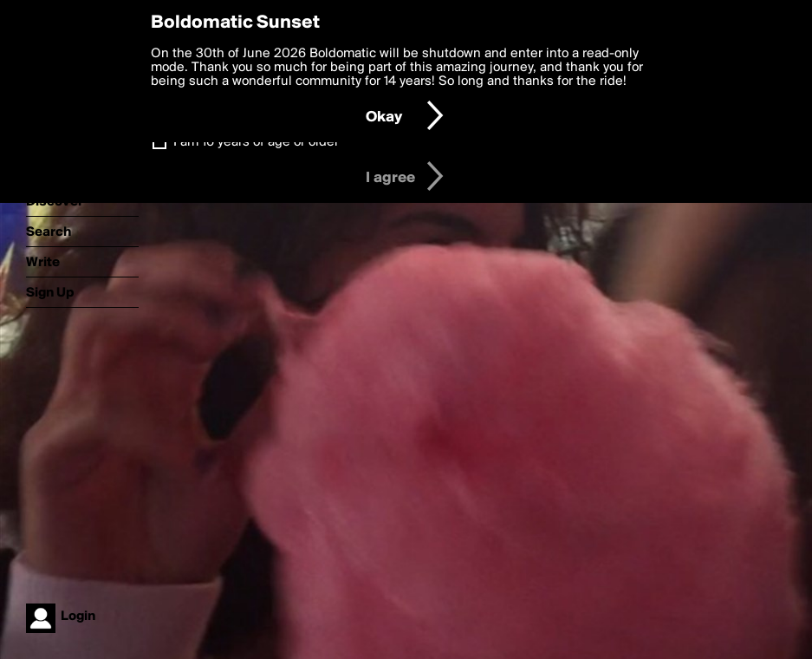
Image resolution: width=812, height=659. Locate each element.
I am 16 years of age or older (256, 142)
